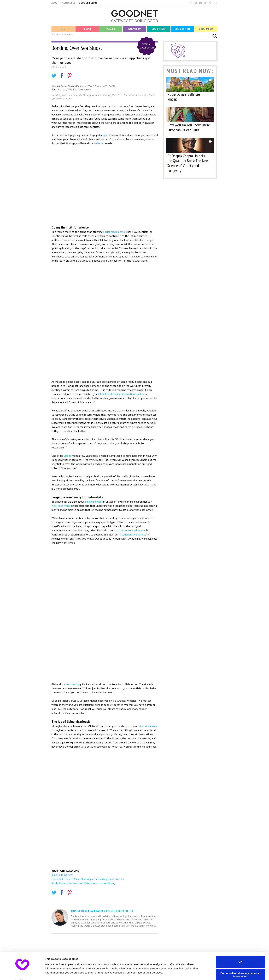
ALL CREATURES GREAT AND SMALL (96, 86)
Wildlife (72, 89)
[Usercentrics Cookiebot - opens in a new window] (22, 973)
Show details (53, 973)
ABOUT (55, 3)
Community (84, 89)
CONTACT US (69, 3)
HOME (55, 35)
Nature (62, 89)
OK (240, 953)
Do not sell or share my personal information (240, 966)
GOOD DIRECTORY (88, 3)
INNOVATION (68, 35)
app (105, 135)
